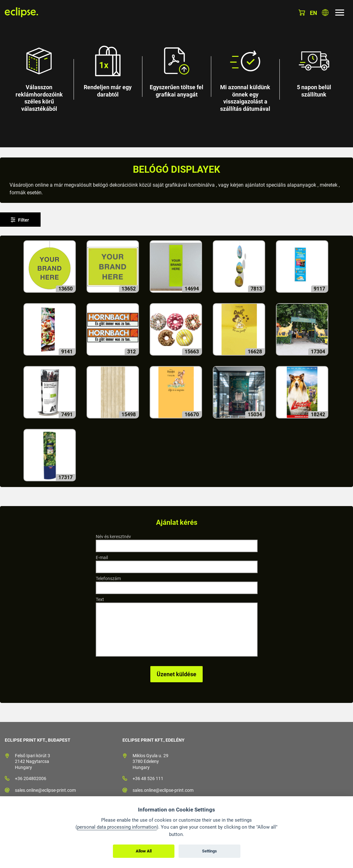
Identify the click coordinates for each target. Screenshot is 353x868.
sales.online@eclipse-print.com (45, 790)
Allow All (144, 851)
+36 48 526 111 (148, 778)
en (314, 13)
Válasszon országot (325, 13)
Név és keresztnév (113, 537)
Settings (209, 851)
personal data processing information (117, 827)
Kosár (302, 13)
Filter (23, 220)
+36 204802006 (31, 778)
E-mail (102, 558)
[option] (176, 74)
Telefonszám (108, 578)
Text (100, 599)
